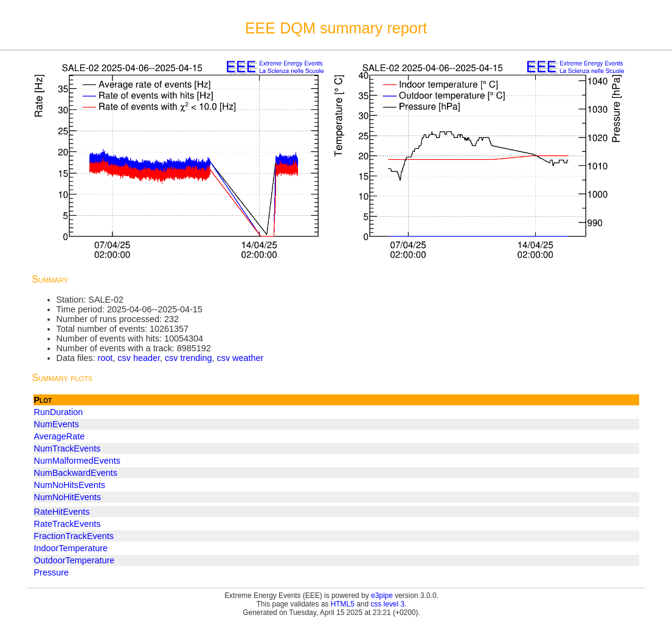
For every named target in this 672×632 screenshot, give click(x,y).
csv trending (189, 358)
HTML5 (343, 604)
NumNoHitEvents (68, 497)
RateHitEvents (62, 512)
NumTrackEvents (68, 448)
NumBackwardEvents (76, 473)
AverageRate (60, 436)
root (105, 358)
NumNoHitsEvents (70, 485)
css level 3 (387, 604)
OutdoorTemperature (74, 560)
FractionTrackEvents (74, 536)
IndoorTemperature (71, 548)
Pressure (52, 572)
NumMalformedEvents (77, 461)
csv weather (241, 358)
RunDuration (59, 412)
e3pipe (382, 596)
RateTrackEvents (68, 524)
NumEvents (57, 424)
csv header (139, 358)
